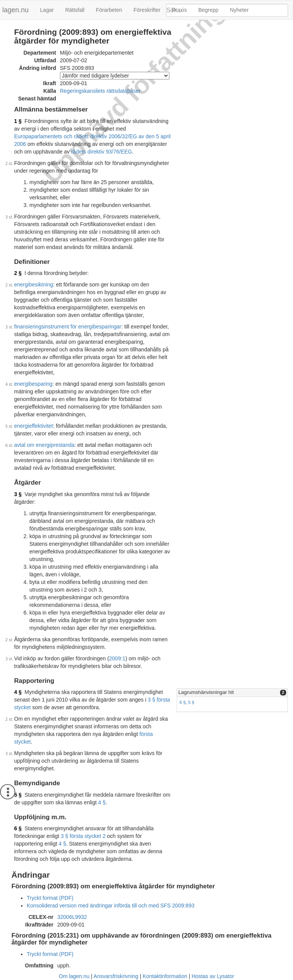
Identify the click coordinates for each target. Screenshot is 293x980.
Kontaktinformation (165, 976)
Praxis (180, 10)
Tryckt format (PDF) (50, 898)
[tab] (232, 693)
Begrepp (208, 10)
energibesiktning (34, 285)
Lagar (47, 10)
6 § (182, 702)
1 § (18, 121)
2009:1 (117, 658)
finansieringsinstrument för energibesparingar (68, 327)
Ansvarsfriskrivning (116, 976)
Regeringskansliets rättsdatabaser (100, 91)
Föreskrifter (147, 10)
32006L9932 (72, 917)
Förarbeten (109, 10)
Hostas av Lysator (213, 976)
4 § (18, 692)
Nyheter (239, 10)
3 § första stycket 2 (83, 836)
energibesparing (33, 384)
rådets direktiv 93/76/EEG (101, 152)
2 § (18, 273)
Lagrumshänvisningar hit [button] (206, 692)
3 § (18, 494)
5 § (191, 702)
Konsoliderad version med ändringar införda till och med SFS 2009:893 (111, 906)
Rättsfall (75, 10)
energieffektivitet (34, 426)
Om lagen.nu (74, 976)
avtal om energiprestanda (44, 445)
